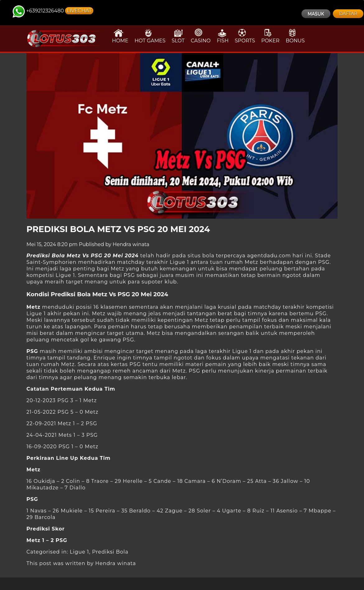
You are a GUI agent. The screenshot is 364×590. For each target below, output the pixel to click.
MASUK (316, 14)
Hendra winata (131, 244)
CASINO (201, 36)
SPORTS (245, 36)
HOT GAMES (150, 36)
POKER (271, 36)
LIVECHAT (79, 11)
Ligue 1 (79, 552)
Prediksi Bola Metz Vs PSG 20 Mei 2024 (118, 229)
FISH (223, 36)
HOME (120, 36)
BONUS (295, 36)
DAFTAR (348, 14)
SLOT (178, 36)
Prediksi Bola (110, 552)
